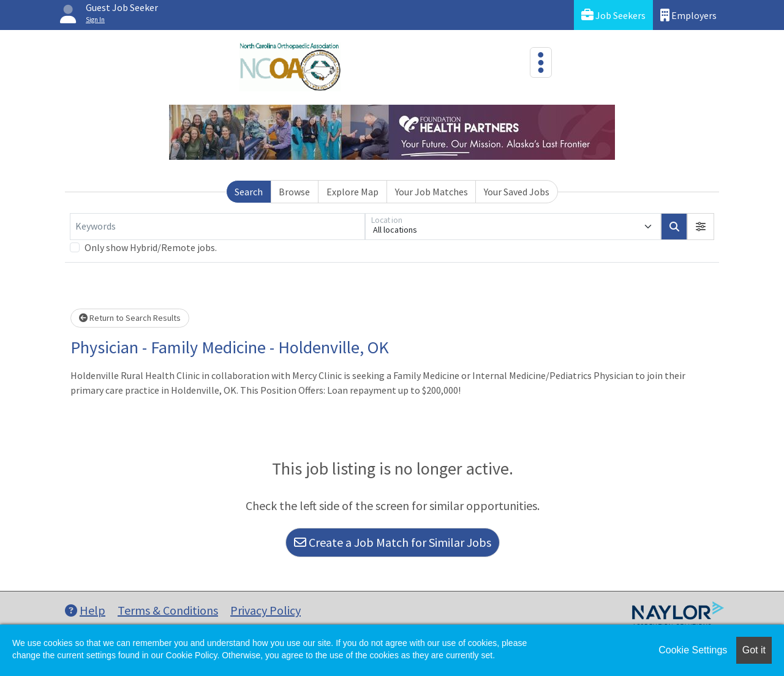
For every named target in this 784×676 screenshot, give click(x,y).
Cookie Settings (693, 650)
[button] (701, 227)
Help (85, 610)
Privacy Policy (266, 610)
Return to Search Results (130, 318)
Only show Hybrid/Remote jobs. (151, 247)
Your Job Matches (432, 192)
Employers (688, 15)
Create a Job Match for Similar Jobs (393, 542)
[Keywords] (217, 227)
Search (249, 192)
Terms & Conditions (168, 610)
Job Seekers (613, 15)
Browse (294, 192)
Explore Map (352, 192)
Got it (754, 650)
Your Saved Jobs (517, 192)
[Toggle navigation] (541, 62)
